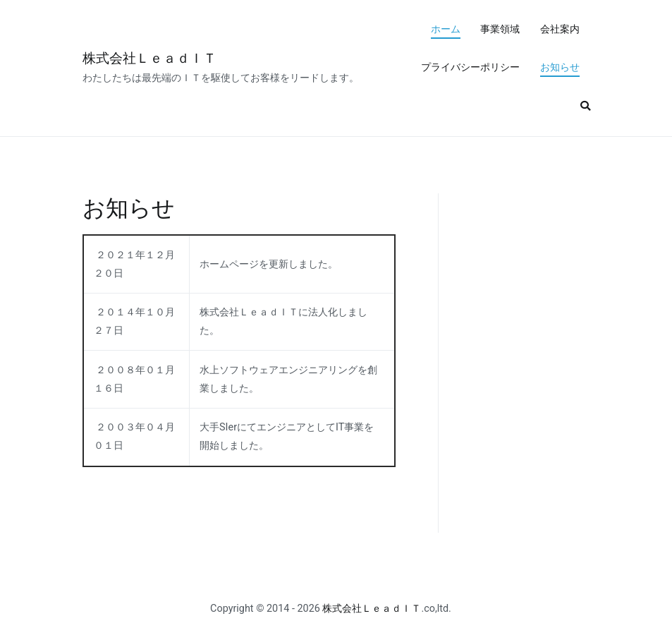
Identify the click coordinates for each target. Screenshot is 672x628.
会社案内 (560, 29)
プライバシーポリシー (470, 67)
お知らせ (560, 67)
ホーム (446, 29)
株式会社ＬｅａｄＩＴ (149, 58)
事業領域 (500, 29)
